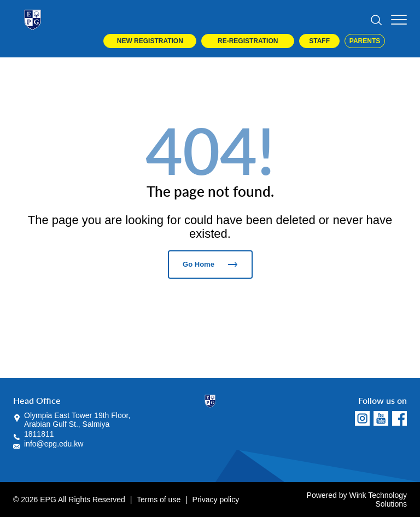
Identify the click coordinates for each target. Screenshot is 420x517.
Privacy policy (216, 500)
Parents (365, 41)
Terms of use (159, 500)
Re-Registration (248, 41)
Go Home (210, 264)
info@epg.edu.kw (54, 444)
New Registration (150, 41)
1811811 (39, 434)
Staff (319, 41)
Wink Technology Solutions (378, 500)
